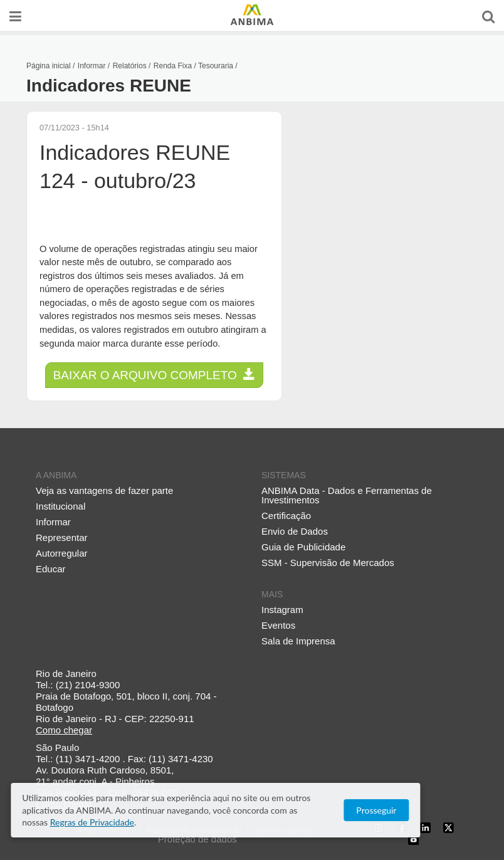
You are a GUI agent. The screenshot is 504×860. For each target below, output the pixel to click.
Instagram (282, 610)
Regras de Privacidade (278, 822)
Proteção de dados (197, 839)
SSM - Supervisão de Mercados (328, 563)
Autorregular (62, 553)
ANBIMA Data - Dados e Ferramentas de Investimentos (347, 495)
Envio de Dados (295, 531)
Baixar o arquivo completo (154, 375)
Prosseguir (448, 816)
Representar (62, 537)
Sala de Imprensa (298, 641)
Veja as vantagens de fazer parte (104, 490)
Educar (51, 569)
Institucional (60, 506)
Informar (53, 522)
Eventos (278, 625)
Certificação (286, 516)
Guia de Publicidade (303, 547)
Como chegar (64, 730)
